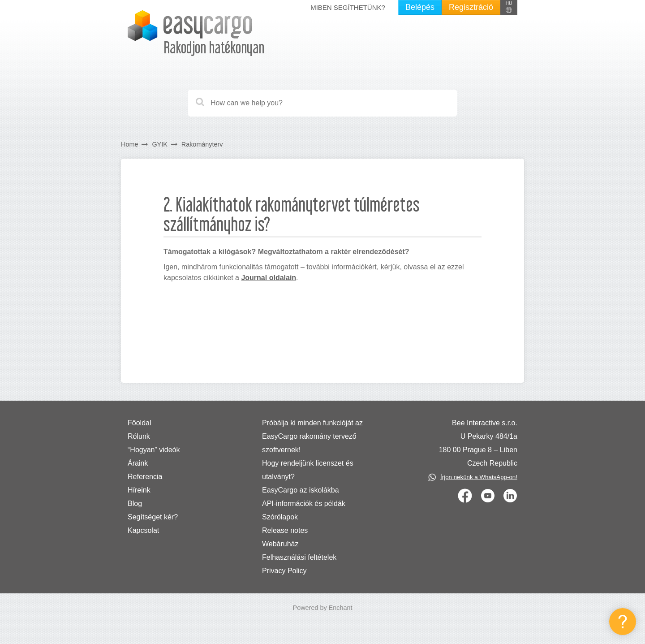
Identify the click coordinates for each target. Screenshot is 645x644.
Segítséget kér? (153, 517)
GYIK (159, 144)
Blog (135, 504)
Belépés (420, 7)
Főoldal (139, 423)
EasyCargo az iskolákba (301, 490)
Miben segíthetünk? (348, 7)
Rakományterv (202, 144)
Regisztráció (471, 7)
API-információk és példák (304, 504)
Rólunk (139, 436)
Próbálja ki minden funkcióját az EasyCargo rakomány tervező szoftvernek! (312, 436)
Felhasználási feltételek (299, 557)
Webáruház (280, 544)
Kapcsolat (143, 530)
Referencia (145, 477)
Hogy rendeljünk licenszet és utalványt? (308, 470)
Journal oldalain (269, 278)
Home (129, 144)
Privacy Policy (284, 571)
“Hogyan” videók (154, 450)
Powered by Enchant (323, 608)
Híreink (139, 490)
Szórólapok (280, 517)
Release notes (285, 530)
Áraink (138, 463)
